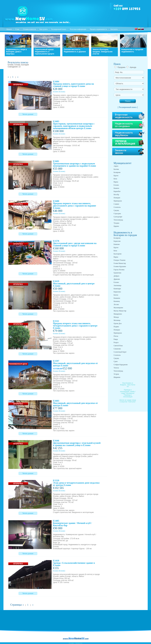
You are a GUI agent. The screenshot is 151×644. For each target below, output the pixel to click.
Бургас (116, 176)
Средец (116, 210)
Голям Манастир (120, 263)
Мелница (117, 320)
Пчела (116, 336)
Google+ (72, 643)
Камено (116, 188)
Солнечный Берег (120, 352)
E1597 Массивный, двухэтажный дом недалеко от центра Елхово (75, 363)
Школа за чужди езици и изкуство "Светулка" (128, 401)
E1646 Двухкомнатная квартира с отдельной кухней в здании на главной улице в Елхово (77, 443)
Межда (116, 317)
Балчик (116, 169)
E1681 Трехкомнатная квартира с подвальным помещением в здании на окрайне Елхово (75, 164)
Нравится (79, 643)
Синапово (117, 349)
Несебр (116, 195)
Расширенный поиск (59, 29)
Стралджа (117, 214)
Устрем (116, 374)
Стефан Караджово (121, 365)
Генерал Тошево (120, 260)
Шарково (117, 377)
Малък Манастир (120, 311)
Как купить (44, 29)
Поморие (117, 198)
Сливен (116, 204)
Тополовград (118, 220)
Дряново (117, 279)
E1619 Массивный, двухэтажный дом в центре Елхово (74, 284)
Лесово (116, 304)
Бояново (117, 244)
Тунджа (116, 223)
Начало (9, 29)
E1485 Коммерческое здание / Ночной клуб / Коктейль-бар (72, 523)
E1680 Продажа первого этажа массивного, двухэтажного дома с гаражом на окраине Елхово (75, 205)
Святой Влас (118, 346)
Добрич (116, 276)
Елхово (56, 92)
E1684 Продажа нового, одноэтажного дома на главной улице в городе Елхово (73, 84)
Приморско (118, 201)
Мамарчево (118, 314)
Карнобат (117, 191)
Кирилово (117, 292)
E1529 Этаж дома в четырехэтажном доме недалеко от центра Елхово (76, 483)
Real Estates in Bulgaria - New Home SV (128, 385)
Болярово (117, 172)
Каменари (117, 289)
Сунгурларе (118, 217)
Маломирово (118, 308)
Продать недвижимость (98, 29)
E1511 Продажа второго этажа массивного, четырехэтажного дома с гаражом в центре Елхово (75, 325)
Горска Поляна (119, 270)
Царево (116, 226)
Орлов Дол (118, 323)
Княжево (117, 298)
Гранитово (118, 273)
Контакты (114, 29)
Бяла (115, 179)
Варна (116, 182)
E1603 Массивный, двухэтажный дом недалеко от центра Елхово (75, 403)
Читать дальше (28, 114)
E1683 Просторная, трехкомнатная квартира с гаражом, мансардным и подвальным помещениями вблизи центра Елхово (74, 125)
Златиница (118, 285)
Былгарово (118, 254)
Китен (116, 295)
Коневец (117, 301)
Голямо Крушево (120, 266)
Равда (116, 339)
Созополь (117, 207)
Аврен (116, 166)
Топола (116, 368)
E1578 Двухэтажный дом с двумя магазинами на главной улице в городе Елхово (75, 243)
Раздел (116, 342)
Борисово (117, 241)
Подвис (116, 327)
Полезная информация (78, 29)
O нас (17, 29)
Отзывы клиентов (29, 29)
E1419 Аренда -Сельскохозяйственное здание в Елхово (74, 563)
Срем (116, 361)
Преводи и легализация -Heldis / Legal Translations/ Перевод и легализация (128, 393)
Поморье (117, 330)
